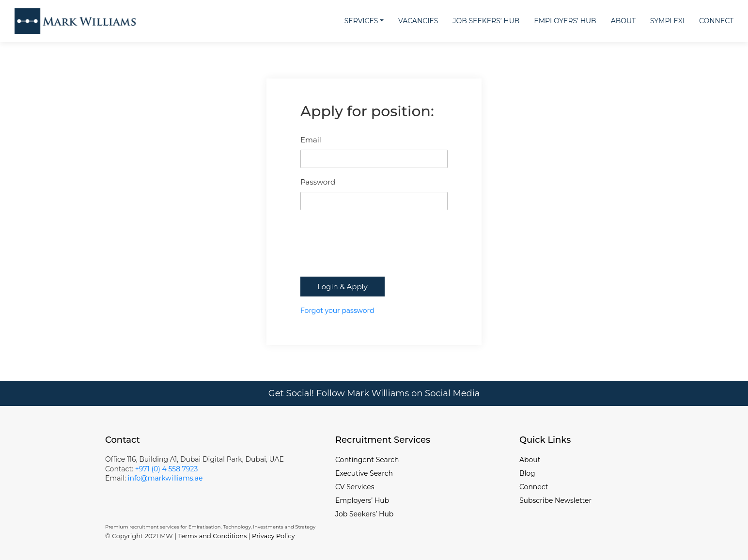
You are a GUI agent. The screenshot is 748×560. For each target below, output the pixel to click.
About (623, 21)
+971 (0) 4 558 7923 (167, 469)
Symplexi (667, 21)
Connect (716, 21)
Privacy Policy (273, 536)
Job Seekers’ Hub (486, 21)
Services (361, 21)
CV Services (355, 487)
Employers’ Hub (565, 21)
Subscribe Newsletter (555, 500)
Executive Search (364, 473)
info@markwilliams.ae (164, 478)
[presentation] (374, 253)
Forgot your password (337, 311)
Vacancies (418, 21)
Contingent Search (367, 460)
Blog (527, 473)
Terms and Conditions (212, 536)
